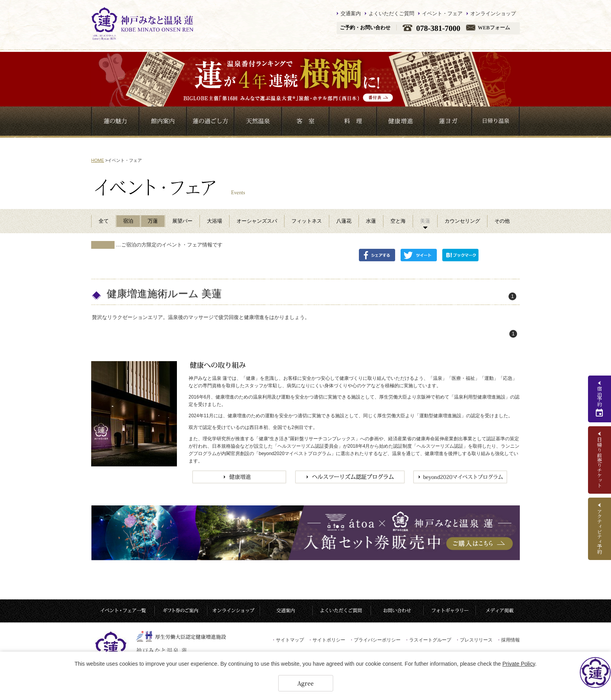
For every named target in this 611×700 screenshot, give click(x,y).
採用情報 (508, 640)
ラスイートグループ (428, 640)
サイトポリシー (327, 640)
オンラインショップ (493, 13)
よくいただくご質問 (391, 13)
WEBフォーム (494, 28)
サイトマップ (288, 640)
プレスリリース (474, 640)
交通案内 (351, 13)
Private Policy (519, 664)
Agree (305, 683)
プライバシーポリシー (375, 640)
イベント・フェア (442, 13)
